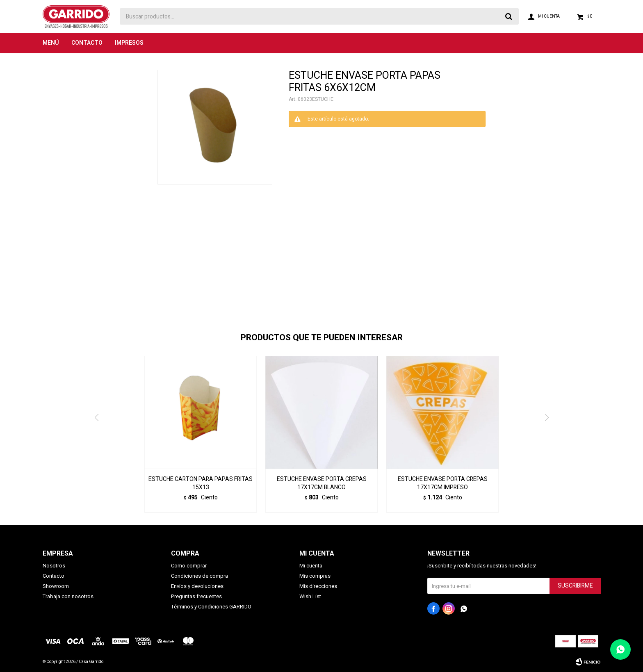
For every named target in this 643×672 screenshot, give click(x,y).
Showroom (56, 586)
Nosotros (54, 566)
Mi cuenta (311, 566)
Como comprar (189, 566)
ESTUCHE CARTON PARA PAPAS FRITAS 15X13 (201, 483)
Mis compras (315, 576)
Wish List (310, 596)
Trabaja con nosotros (68, 596)
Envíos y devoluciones (197, 586)
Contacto (87, 43)
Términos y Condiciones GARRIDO (211, 607)
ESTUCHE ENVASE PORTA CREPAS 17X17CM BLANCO (322, 483)
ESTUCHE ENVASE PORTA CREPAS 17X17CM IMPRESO (443, 483)
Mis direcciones (318, 586)
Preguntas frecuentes (196, 596)
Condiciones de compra (200, 576)
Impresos (129, 43)
